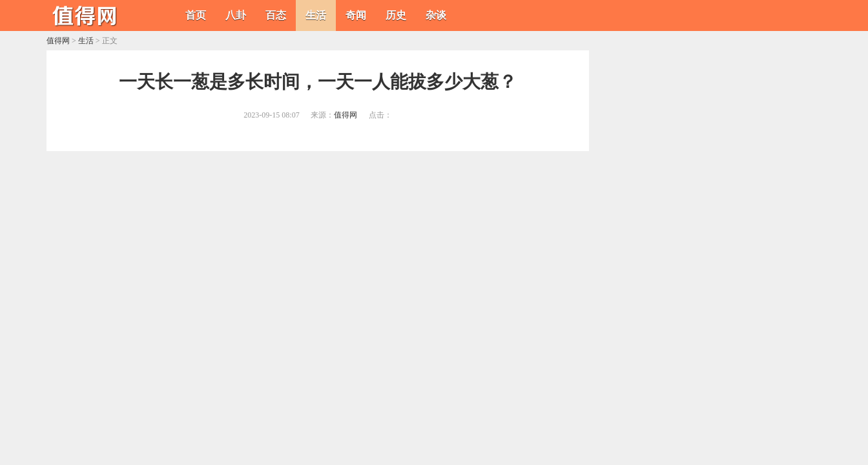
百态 (276, 15)
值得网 (58, 41)
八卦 (236, 15)
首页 (196, 15)
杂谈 (436, 15)
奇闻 (356, 15)
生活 (316, 15)
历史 (396, 15)
